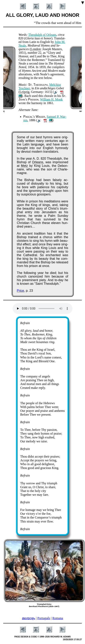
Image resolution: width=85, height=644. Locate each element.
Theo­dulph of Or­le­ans (42, 35)
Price (20, 291)
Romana (58, 618)
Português (44, 618)
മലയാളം (29, 618)
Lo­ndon (36, 49)
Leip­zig (24, 92)
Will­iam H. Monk (51, 99)
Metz (24, 166)
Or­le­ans (38, 162)
